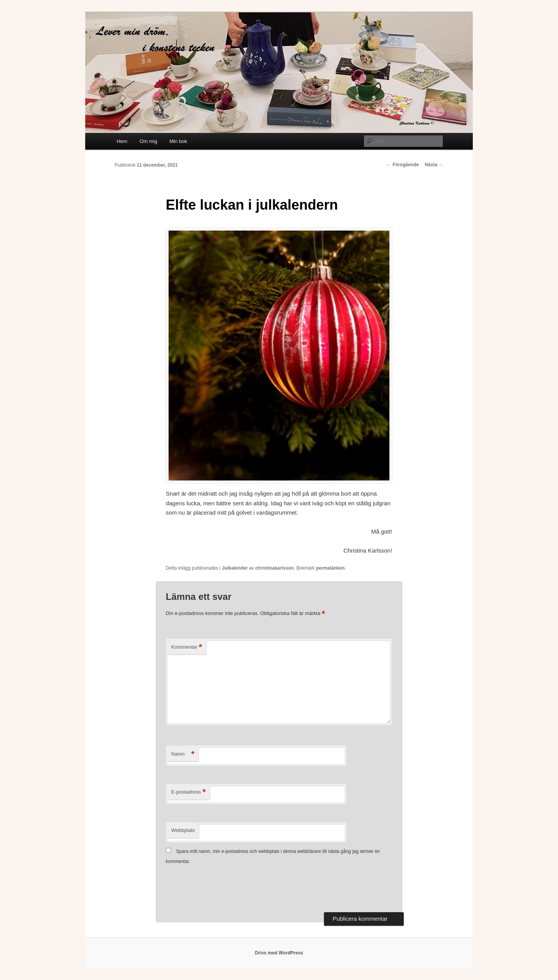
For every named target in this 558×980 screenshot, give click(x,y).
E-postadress (189, 792)
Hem (122, 141)
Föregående (403, 165)
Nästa (434, 165)
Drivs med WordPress (279, 953)
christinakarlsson (275, 568)
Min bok (178, 141)
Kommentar (187, 647)
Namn (183, 754)
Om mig (148, 141)
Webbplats (183, 830)
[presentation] (225, 889)
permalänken (330, 568)
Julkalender (235, 568)
